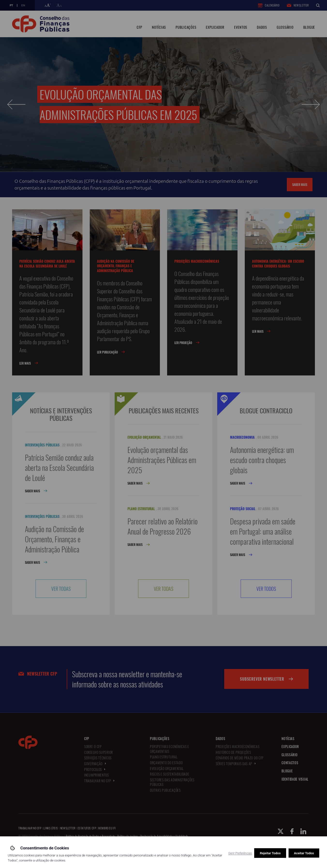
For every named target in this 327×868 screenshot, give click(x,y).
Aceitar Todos (304, 853)
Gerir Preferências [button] (240, 853)
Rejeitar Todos (270, 853)
